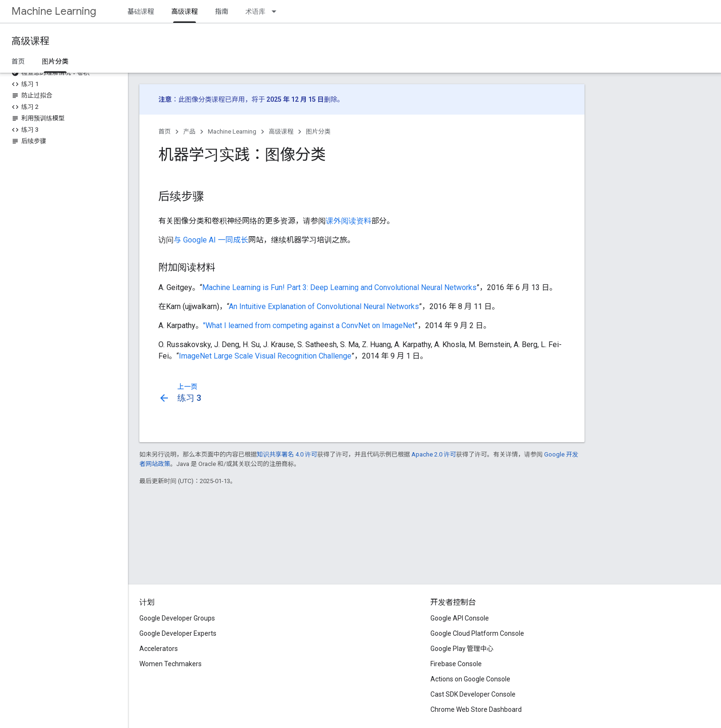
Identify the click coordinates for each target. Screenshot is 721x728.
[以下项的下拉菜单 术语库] (277, 11)
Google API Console (460, 618)
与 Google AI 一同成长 (211, 240)
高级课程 (30, 41)
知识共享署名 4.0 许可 (287, 454)
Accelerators (159, 649)
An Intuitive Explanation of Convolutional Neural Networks (324, 306)
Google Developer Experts (178, 633)
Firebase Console (456, 664)
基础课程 (141, 11)
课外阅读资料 (349, 221)
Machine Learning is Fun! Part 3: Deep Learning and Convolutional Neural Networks (339, 287)
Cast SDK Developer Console (473, 694)
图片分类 (318, 131)
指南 (222, 11)
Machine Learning (54, 11)
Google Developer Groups (177, 618)
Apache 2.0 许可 (434, 454)
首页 (18, 61)
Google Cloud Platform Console (477, 633)
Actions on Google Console (470, 679)
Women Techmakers (171, 664)
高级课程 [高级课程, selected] (185, 11)
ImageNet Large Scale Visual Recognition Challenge (265, 356)
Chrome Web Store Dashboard (476, 709)
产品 (189, 131)
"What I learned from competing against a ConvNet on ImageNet (309, 325)
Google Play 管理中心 (462, 649)
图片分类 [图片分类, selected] (55, 61)
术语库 (255, 11)
